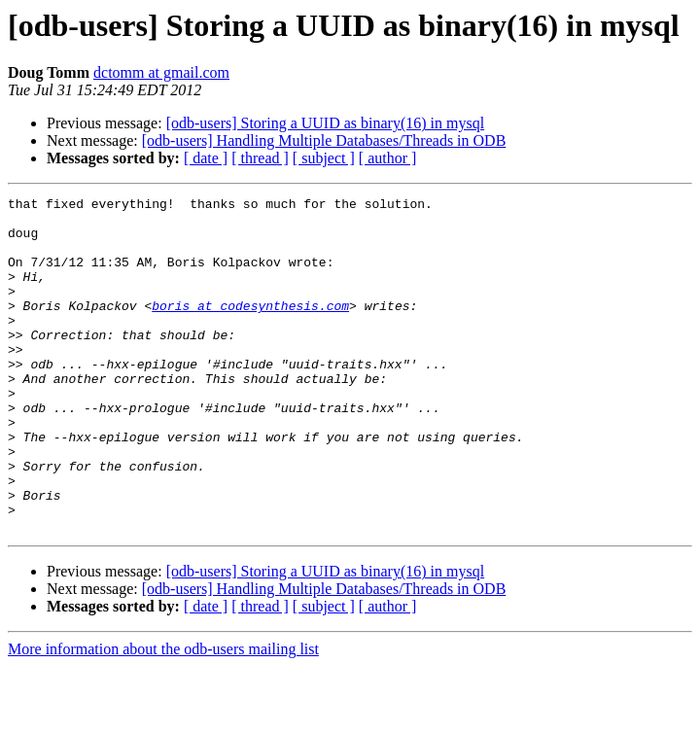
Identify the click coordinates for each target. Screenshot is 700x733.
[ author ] (388, 158)
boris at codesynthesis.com (250, 329)
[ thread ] (260, 158)
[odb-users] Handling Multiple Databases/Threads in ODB (324, 140)
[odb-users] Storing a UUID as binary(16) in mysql (326, 123)
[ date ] (206, 158)
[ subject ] (324, 158)
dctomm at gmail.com (161, 72)
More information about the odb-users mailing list (163, 716)
